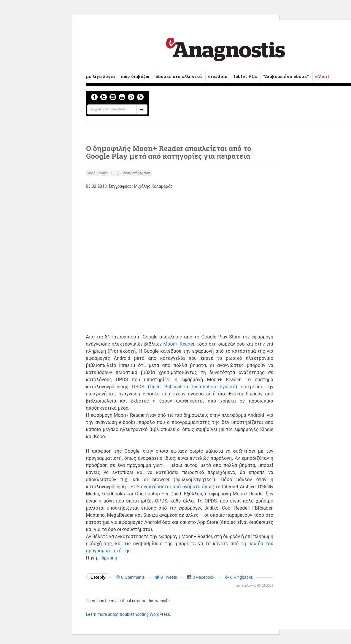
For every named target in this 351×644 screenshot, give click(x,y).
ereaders (218, 76)
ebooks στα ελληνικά (179, 76)
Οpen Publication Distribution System (192, 387)
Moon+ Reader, (179, 344)
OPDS (116, 173)
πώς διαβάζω (135, 76)
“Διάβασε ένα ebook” (286, 76)
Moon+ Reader (98, 173)
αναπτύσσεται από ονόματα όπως (177, 487)
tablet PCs (245, 76)
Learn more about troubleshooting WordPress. (129, 614)
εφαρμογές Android (137, 173)
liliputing (108, 558)
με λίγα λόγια (100, 76)
